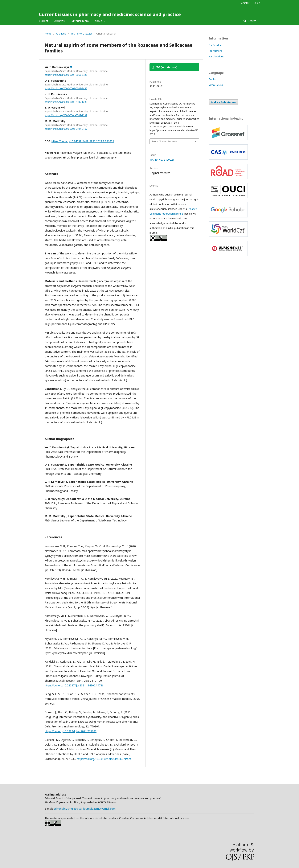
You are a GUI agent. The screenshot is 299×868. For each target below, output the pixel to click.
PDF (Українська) (166, 67)
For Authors (215, 51)
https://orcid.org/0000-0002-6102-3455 (66, 88)
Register (245, 3)
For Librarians (216, 56)
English (213, 79)
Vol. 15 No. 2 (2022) (81, 34)
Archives (59, 21)
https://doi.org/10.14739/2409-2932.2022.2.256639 (83, 141)
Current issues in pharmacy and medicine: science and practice (110, 14)
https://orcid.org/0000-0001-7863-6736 (66, 75)
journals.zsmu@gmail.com (99, 809)
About (99, 21)
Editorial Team (80, 21)
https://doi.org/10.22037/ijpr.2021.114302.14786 (74, 685)
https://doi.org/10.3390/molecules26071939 (104, 759)
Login (257, 3)
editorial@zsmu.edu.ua (68, 809)
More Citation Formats (165, 141)
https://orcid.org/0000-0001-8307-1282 (66, 102)
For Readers (216, 45)
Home (48, 34)
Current (44, 21)
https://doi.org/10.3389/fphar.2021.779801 (71, 731)
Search (252, 21)
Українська (216, 85)
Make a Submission (223, 102)
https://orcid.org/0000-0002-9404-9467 (66, 129)
